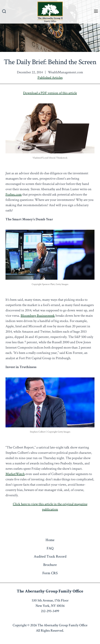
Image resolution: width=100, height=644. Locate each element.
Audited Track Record (50, 556)
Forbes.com (14, 194)
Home (50, 540)
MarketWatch (15, 474)
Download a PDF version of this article (50, 93)
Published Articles (50, 78)
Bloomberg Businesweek (38, 316)
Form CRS (50, 573)
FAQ (50, 548)
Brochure (50, 565)
